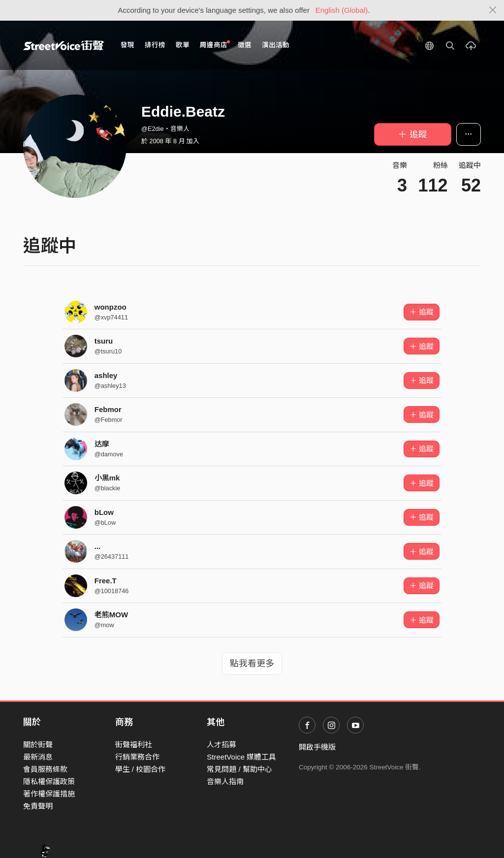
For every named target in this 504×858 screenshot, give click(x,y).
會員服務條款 (45, 769)
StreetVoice (64, 45)
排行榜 (155, 45)
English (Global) (342, 10)
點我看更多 (252, 664)
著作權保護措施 (49, 794)
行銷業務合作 (137, 757)
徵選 (245, 45)
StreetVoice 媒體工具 (241, 757)
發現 (127, 45)
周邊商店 (215, 45)
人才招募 (221, 745)
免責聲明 (38, 806)
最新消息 (38, 757)
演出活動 (276, 45)
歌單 (183, 45)
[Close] (493, 10)
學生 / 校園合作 (141, 769)
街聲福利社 (134, 745)
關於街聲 (38, 745)
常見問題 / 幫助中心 (239, 769)
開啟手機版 (317, 747)
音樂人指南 (225, 781)
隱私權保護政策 (49, 781)
